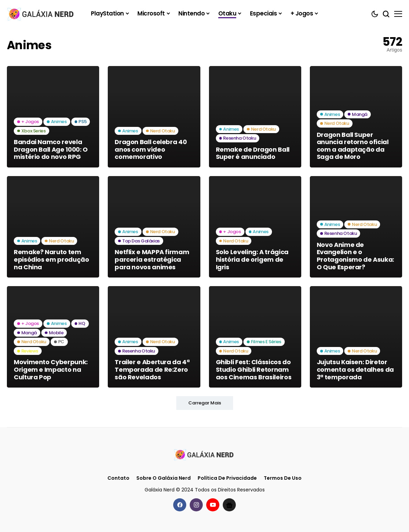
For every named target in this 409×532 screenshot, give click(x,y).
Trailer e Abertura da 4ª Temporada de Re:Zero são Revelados (152, 369)
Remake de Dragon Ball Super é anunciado (253, 153)
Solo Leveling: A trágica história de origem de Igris (252, 259)
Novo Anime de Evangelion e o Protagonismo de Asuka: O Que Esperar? (355, 256)
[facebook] (180, 505)
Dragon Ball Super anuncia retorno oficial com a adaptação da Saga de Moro (353, 146)
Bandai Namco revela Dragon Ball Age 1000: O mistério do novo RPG (51, 149)
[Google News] (229, 505)
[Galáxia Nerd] (41, 14)
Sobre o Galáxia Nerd (164, 478)
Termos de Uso (283, 478)
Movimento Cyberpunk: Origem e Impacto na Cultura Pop (51, 369)
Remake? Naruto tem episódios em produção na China (51, 259)
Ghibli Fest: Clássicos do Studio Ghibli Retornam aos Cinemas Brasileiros (254, 369)
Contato (118, 478)
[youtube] (213, 505)
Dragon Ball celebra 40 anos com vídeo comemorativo (151, 149)
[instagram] (196, 505)
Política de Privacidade (227, 478)
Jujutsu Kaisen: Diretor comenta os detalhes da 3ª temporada (355, 369)
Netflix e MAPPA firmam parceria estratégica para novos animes (152, 259)
